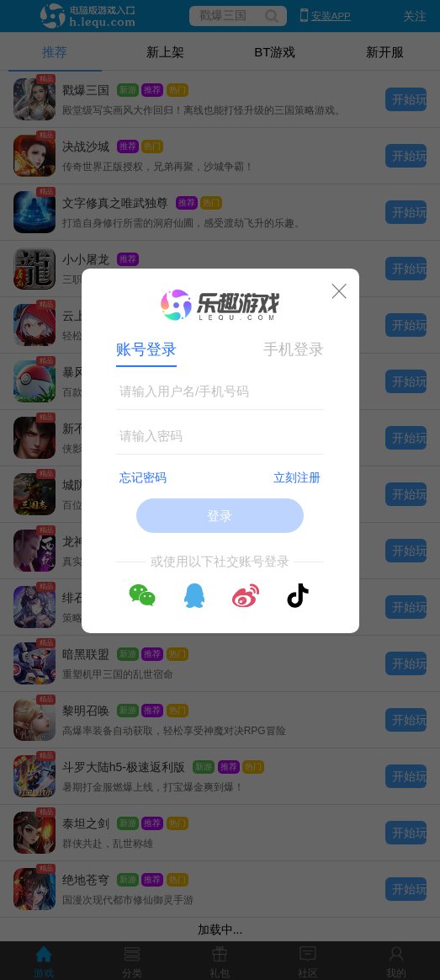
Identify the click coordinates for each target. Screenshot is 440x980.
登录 (220, 516)
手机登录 (294, 349)
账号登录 (146, 349)
